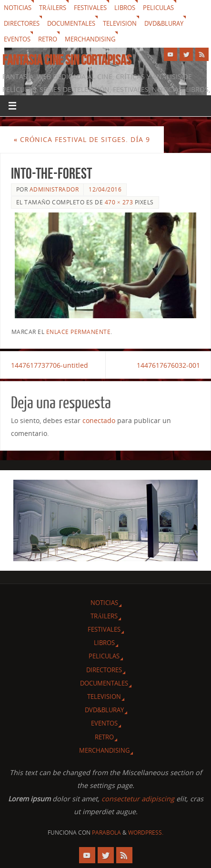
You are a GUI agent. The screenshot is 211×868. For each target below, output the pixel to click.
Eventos (17, 39)
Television (120, 23)
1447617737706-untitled (50, 365)
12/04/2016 (105, 189)
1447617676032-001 (168, 365)
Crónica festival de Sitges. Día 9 (82, 139)
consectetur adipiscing (138, 799)
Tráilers (53, 8)
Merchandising (90, 39)
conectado (99, 420)
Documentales (71, 23)
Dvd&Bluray (164, 23)
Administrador (54, 189)
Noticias (18, 8)
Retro (48, 39)
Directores (22, 23)
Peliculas (158, 8)
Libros (125, 8)
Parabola (106, 833)
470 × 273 (119, 202)
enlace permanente (79, 332)
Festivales (90, 8)
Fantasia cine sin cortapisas (67, 60)
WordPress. (146, 833)
